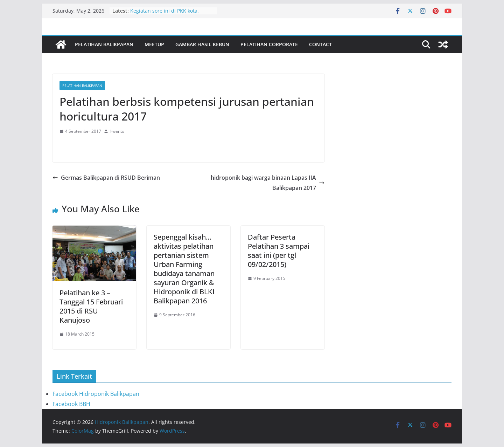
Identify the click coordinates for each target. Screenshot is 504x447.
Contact (320, 44)
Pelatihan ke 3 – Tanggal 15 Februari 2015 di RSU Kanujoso (91, 306)
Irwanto (117, 131)
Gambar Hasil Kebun (202, 44)
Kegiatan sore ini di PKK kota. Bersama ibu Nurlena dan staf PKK (171, 14)
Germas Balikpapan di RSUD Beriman (106, 178)
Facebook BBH (71, 404)
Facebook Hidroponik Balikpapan (96, 394)
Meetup (154, 44)
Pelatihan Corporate (269, 44)
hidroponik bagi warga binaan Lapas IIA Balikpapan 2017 (268, 183)
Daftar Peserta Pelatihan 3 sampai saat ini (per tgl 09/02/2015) (279, 251)
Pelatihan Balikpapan (104, 44)
